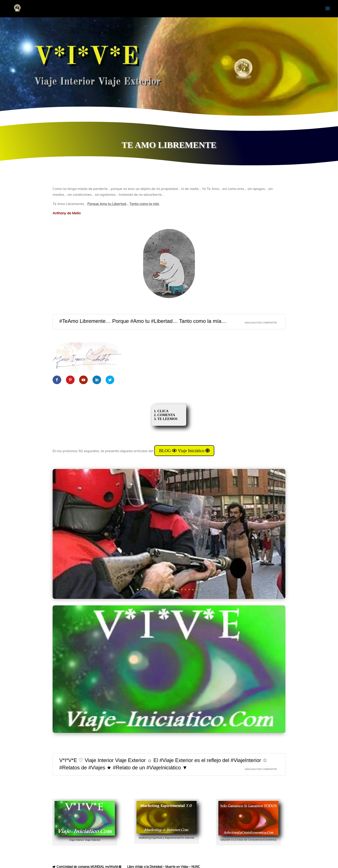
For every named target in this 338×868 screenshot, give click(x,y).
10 (171, 589)
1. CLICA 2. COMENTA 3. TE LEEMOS (167, 415)
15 (189, 589)
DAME (169, 689)
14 (185, 589)
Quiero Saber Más (169, 566)
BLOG (169, 658)
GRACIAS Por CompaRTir (261, 323)
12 (178, 589)
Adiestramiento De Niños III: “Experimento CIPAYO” (169, 520)
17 (196, 589)
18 (200, 589)
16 (193, 589)
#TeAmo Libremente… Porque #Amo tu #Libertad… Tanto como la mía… (143, 321)
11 (174, 589)
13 (182, 589)
